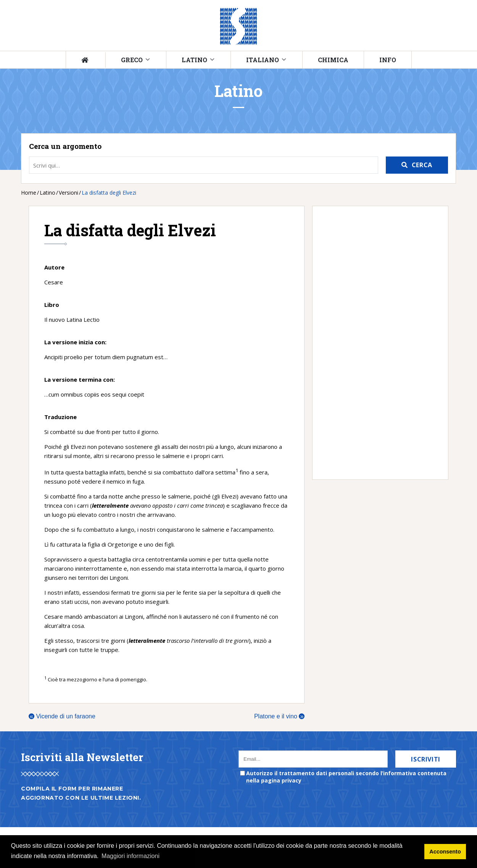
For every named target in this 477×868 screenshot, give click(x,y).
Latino (194, 60)
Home (29, 193)
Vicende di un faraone (62, 716)
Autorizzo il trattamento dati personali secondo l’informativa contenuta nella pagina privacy (346, 777)
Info (388, 60)
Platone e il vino (279, 716)
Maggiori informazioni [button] (131, 856)
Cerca (422, 165)
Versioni (68, 193)
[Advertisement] (376, 343)
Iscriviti (426, 759)
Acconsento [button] (445, 852)
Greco (132, 60)
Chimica (333, 60)
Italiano (263, 60)
